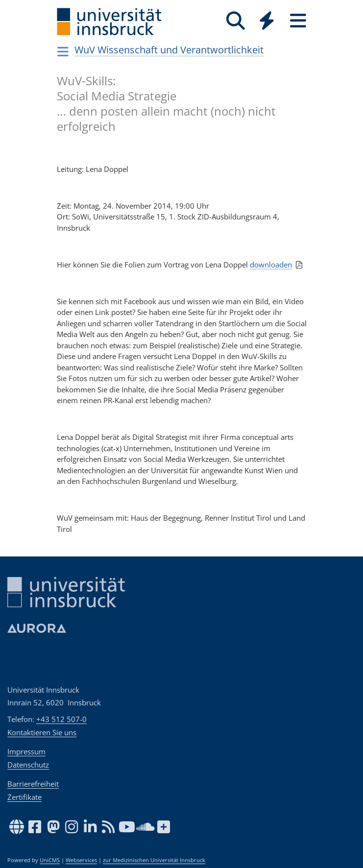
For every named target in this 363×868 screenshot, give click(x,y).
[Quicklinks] (267, 21)
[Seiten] (298, 21)
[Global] (267, 22)
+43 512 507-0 (61, 719)
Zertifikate (24, 797)
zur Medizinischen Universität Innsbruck (154, 860)
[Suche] (236, 21)
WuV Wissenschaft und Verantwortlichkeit (169, 50)
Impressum (26, 751)
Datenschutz (28, 765)
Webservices (81, 860)
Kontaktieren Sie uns (42, 732)
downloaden (271, 265)
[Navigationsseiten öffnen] (63, 51)
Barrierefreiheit (33, 784)
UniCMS (50, 860)
